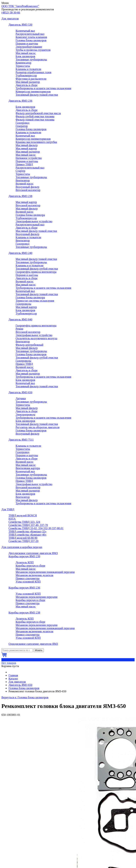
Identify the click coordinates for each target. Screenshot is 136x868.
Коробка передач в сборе (30, 566)
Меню (5, 3)
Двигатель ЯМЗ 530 (20, 25)
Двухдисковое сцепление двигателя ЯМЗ (33, 553)
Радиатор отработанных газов (33, 72)
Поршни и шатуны (27, 43)
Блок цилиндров (25, 56)
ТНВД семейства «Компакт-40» (27, 535)
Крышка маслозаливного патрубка (36, 142)
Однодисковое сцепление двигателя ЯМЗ (33, 644)
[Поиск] (17, 650)
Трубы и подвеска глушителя (33, 50)
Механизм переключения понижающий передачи (45, 572)
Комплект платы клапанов (31, 37)
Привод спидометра (28, 578)
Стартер (20, 171)
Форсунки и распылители (31, 79)
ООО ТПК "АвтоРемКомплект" (20, 6)
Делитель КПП (25, 562)
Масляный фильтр (27, 145)
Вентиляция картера (28, 468)
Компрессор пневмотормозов (33, 91)
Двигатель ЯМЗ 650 (20, 392)
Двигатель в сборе (27, 85)
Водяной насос (25, 184)
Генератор (22, 126)
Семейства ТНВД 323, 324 (24, 522)
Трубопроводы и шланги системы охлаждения (43, 88)
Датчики (21, 398)
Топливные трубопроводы (31, 59)
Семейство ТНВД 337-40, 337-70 (28, 525)
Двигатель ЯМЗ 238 (20, 196)
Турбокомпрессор (26, 75)
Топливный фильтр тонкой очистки (37, 95)
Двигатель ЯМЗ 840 (20, 319)
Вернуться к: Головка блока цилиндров (25, 697)
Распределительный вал (30, 34)
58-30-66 (11, 13)
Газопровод (22, 123)
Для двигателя (10, 19)
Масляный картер (26, 148)
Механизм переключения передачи (36, 597)
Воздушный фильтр (27, 187)
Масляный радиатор (28, 82)
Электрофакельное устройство (34, 221)
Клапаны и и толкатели (29, 265)
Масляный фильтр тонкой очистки (36, 231)
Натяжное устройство (29, 158)
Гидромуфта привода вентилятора (36, 272)
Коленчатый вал (25, 31)
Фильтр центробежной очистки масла (38, 113)
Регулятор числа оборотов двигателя (38, 427)
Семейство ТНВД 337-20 (23, 541)
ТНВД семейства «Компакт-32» (27, 531)
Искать (39, 650)
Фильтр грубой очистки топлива (35, 116)
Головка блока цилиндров (31, 40)
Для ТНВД (8, 509)
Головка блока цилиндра (30, 215)
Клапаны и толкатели (28, 69)
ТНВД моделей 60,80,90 (23, 538)
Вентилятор (23, 180)
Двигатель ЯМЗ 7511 (21, 440)
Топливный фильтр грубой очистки (37, 269)
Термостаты (23, 66)
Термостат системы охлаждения (35, 301)
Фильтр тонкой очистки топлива (35, 120)
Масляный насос (26, 53)
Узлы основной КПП (28, 582)
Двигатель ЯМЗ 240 (20, 253)
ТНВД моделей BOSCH (23, 515)
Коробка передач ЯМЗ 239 (24, 556)
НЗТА (12, 519)
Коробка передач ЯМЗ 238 (24, 613)
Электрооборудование (29, 47)
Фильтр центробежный (29, 345)
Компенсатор (23, 63)
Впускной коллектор (28, 190)
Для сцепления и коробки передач (22, 547)
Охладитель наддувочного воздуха (36, 338)
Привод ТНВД (24, 164)
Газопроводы (23, 304)
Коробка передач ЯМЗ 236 (24, 588)
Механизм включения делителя (34, 575)
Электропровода (25, 414)
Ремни (19, 329)
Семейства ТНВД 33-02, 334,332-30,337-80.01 (36, 528)
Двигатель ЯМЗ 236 (20, 101)
